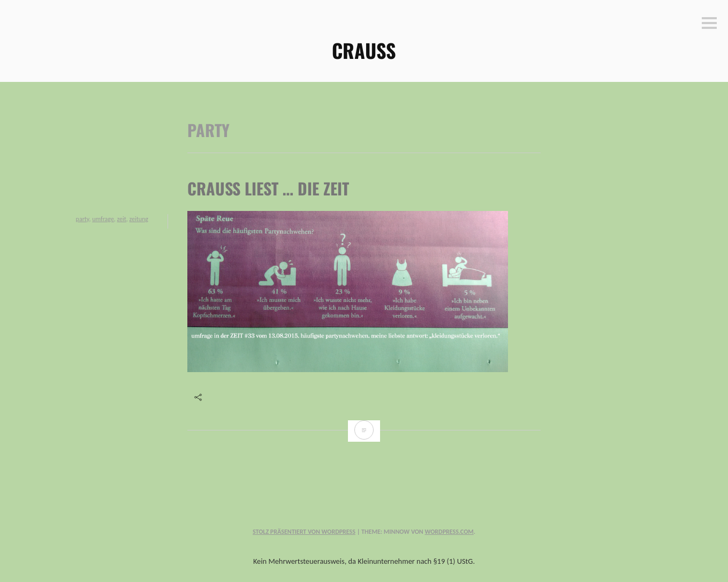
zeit (122, 219)
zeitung (139, 219)
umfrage (103, 219)
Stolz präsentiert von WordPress (304, 532)
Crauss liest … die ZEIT (268, 188)
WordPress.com (449, 532)
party (83, 219)
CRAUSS (364, 50)
